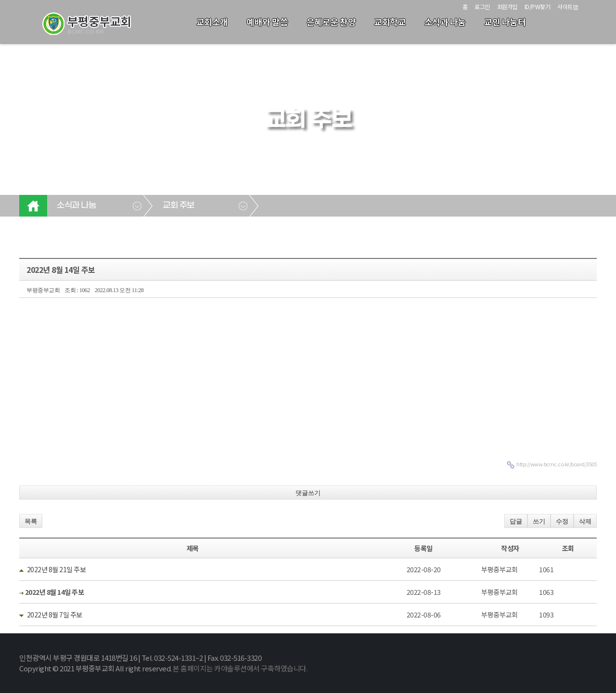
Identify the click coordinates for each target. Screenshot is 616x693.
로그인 (482, 6)
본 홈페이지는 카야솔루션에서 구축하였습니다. (240, 668)
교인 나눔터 (505, 22)
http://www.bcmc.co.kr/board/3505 (557, 464)
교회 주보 (179, 205)
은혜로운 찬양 (331, 22)
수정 (562, 521)
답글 (516, 521)
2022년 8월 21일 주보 (57, 569)
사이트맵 (568, 6)
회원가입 (507, 6)
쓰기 (539, 521)
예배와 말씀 (267, 22)
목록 (31, 521)
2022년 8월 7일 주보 (55, 615)
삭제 (585, 521)
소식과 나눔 (445, 22)
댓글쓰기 (308, 493)
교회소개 (212, 22)
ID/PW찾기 (538, 6)
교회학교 (390, 22)
